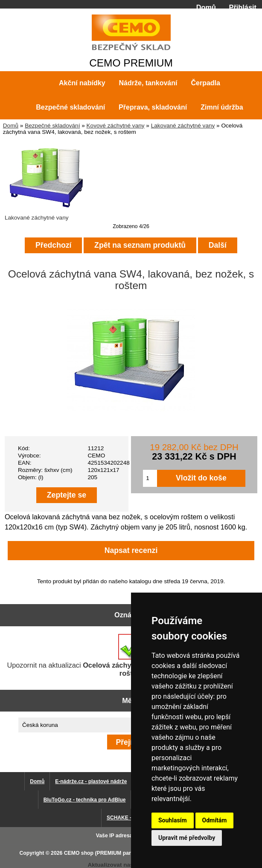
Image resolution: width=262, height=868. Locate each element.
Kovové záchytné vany (116, 126)
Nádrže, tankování (148, 83)
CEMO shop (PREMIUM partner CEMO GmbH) (120, 853)
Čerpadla (205, 83)
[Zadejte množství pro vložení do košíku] (150, 478)
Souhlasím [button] (173, 820)
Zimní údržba (222, 107)
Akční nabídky (82, 83)
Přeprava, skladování (153, 107)
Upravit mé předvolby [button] (187, 838)
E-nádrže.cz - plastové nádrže (91, 781)
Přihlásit (243, 7)
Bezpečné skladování (52, 126)
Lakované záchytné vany (183, 126)
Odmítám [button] (215, 820)
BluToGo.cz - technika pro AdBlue (85, 800)
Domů (206, 7)
